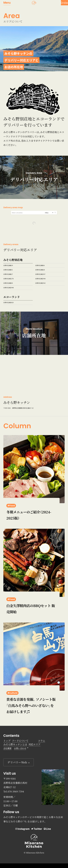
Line (47, 829)
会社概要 (7, 748)
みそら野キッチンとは (15, 744)
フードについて (20, 741)
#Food (11, 506)
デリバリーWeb (17, 762)
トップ (7, 741)
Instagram (22, 829)
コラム (42, 741)
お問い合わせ (20, 748)
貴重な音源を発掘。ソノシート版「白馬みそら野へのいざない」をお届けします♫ (31, 705)
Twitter (37, 829)
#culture (12, 693)
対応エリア (34, 744)
